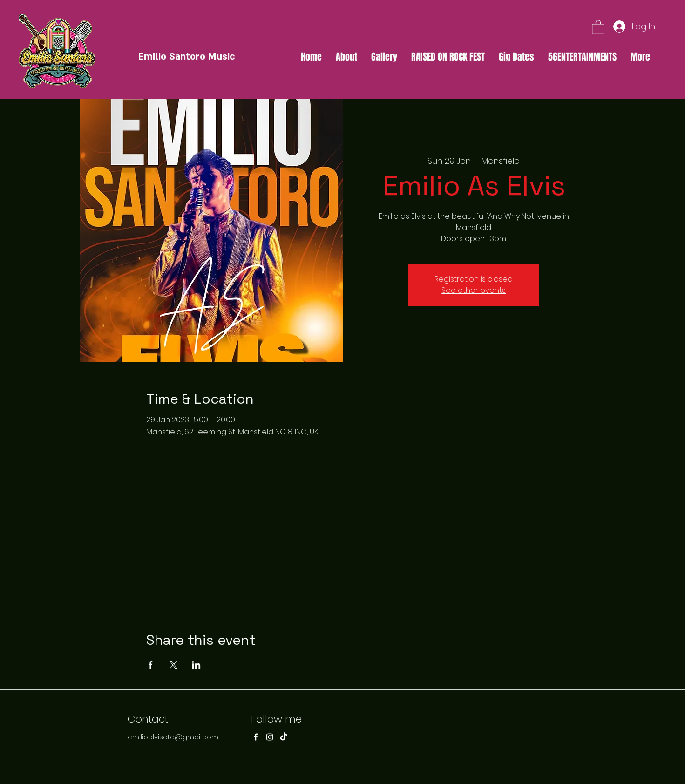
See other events (474, 290)
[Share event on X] (173, 665)
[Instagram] (270, 737)
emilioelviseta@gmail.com (173, 737)
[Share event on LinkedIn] (196, 665)
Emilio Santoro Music (187, 57)
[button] (598, 27)
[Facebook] (256, 737)
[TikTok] (284, 737)
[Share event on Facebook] (151, 665)
